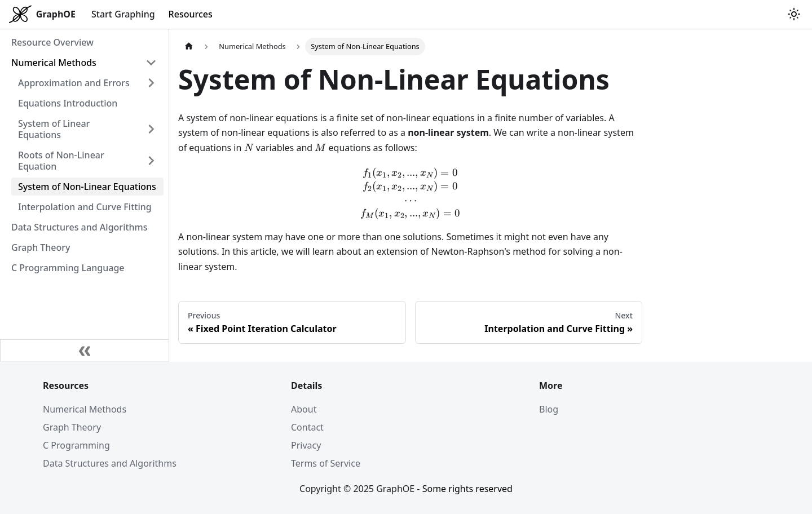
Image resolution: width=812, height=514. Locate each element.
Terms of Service (326, 463)
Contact (307, 427)
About (304, 409)
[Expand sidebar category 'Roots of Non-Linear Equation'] (151, 161)
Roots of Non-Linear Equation (61, 161)
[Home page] (189, 46)
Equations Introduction (68, 103)
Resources (191, 14)
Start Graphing (123, 14)
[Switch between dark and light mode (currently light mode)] (794, 14)
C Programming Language (68, 268)
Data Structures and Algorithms (80, 227)
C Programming (76, 445)
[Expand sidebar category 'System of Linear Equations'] (151, 129)
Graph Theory (41, 247)
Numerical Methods (54, 63)
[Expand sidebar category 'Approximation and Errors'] (151, 83)
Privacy (306, 445)
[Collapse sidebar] (85, 351)
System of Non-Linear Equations (87, 187)
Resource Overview (52, 42)
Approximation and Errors (74, 83)
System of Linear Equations (54, 129)
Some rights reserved (467, 489)
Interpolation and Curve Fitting (85, 207)
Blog (549, 409)
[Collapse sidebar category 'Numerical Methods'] (151, 63)
